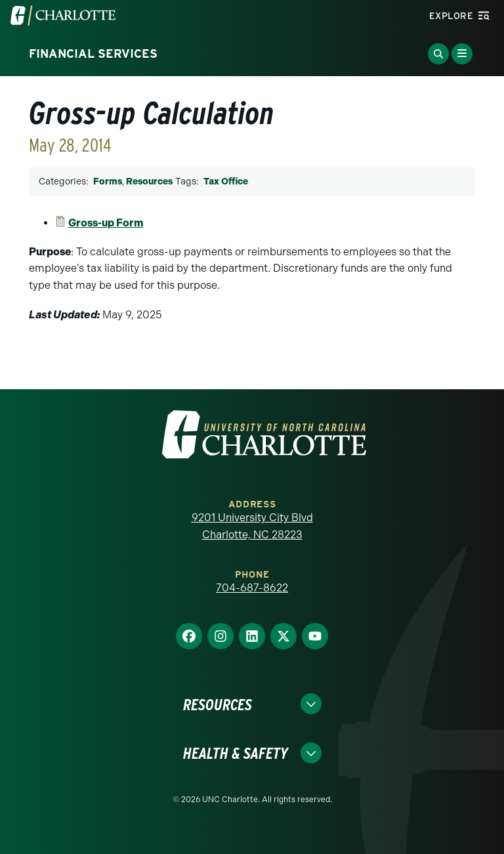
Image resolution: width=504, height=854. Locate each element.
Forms (108, 181)
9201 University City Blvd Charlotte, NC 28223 (252, 526)
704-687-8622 (252, 588)
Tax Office (226, 181)
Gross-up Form (106, 223)
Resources (149, 181)
